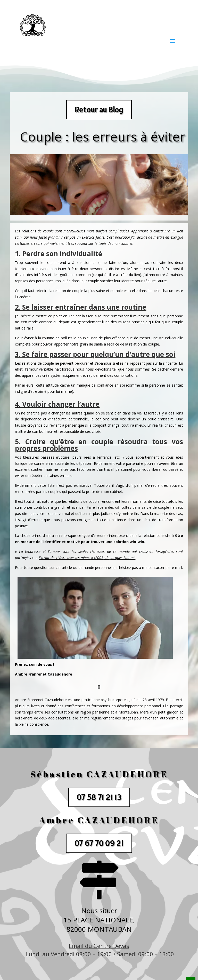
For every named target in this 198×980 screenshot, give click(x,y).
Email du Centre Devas (99, 946)
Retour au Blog (99, 109)
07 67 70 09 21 (99, 843)
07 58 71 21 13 (99, 797)
